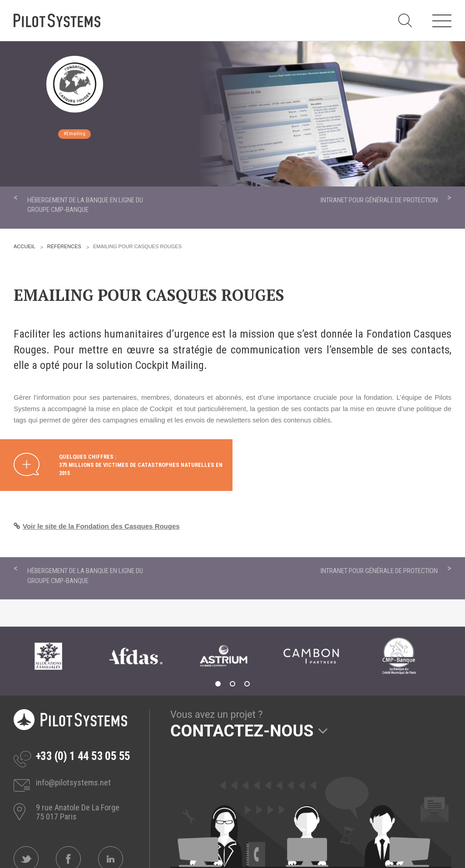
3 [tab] (247, 684)
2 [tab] (232, 684)
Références (64, 246)
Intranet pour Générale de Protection (379, 200)
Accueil (25, 246)
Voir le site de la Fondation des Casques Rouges (101, 526)
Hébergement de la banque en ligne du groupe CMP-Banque (85, 205)
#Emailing (74, 134)
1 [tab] (218, 684)
